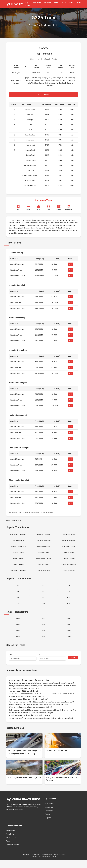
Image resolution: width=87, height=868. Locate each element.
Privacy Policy (36, 863)
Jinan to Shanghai (18, 542)
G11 (18, 610)
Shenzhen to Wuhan (69, 549)
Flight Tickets (11, 846)
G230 (43, 632)
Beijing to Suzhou (69, 574)
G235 (18, 645)
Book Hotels (11, 839)
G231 (69, 632)
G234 (69, 638)
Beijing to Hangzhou (69, 542)
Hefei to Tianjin (69, 555)
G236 (43, 645)
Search (73, 666)
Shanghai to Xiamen (43, 549)
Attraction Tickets (13, 853)
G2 (18, 590)
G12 (43, 610)
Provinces (47, 3)
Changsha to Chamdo (43, 562)
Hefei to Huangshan (43, 574)
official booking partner (44, 702)
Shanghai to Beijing (69, 536)
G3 (43, 590)
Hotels (78, 3)
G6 (43, 597)
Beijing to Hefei (43, 568)
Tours (8, 849)
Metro (71, 3)
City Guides (49, 812)
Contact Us (25, 863)
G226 (18, 626)
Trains (56, 3)
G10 (69, 603)
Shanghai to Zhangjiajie (18, 574)
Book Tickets (43, 95)
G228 (69, 626)
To (52, 665)
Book (70, 265)
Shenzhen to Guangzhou (18, 536)
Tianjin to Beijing (18, 568)
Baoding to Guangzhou (18, 549)
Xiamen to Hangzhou (43, 542)
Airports (64, 3)
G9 (43, 603)
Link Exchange (47, 863)
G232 (18, 638)
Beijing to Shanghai (43, 536)
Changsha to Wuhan (18, 555)
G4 (69, 590)
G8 (18, 603)
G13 (69, 610)
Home (8, 521)
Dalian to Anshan (18, 562)
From (23, 665)
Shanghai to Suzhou (69, 562)
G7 (69, 597)
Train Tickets (11, 842)
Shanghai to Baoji (43, 555)
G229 (18, 632)
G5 (18, 597)
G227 (43, 626)
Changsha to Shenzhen (69, 568)
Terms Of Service (60, 863)
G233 (43, 638)
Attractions (37, 3)
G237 (69, 645)
